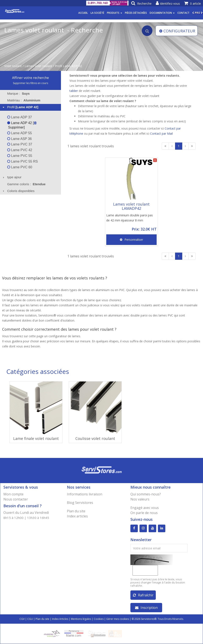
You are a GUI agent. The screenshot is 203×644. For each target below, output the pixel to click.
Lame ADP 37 (20, 117)
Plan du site (76, 511)
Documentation (162, 13)
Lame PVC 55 (20, 156)
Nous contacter (16, 499)
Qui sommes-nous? (146, 494)
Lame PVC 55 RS (23, 161)
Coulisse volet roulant (95, 438)
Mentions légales (81, 619)
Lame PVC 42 (20, 150)
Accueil (83, 13)
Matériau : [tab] (24, 100)
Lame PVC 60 (20, 167)
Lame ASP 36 (19, 139)
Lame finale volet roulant (36, 438)
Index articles (77, 516)
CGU (30, 619)
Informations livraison (85, 494)
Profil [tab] (20, 107)
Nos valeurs (140, 499)
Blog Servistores (80, 503)
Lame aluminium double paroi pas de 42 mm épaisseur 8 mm (130, 218)
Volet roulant (13, 66)
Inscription (146, 608)
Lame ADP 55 (20, 133)
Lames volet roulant (38, 66)
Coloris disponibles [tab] (18, 191)
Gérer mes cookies (118, 619)
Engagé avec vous (145, 508)
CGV (22, 619)
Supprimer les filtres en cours (30, 83)
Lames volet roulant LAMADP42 (131, 206)
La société (97, 13)
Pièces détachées (136, 13)
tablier (74, 91)
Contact (183, 13)
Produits (115, 13)
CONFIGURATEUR (177, 31)
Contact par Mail (161, 133)
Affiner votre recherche (30, 78)
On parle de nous (144, 513)
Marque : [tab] (18, 93)
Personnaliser (131, 240)
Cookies (99, 619)
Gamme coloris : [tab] (26, 184)
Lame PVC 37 (20, 144)
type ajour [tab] (12, 177)
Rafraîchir (143, 595)
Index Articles (60, 619)
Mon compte (13, 494)
